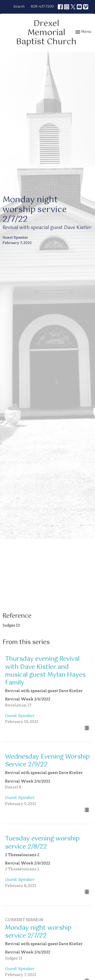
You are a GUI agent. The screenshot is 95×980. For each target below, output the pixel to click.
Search (19, 7)
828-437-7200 (42, 7)
